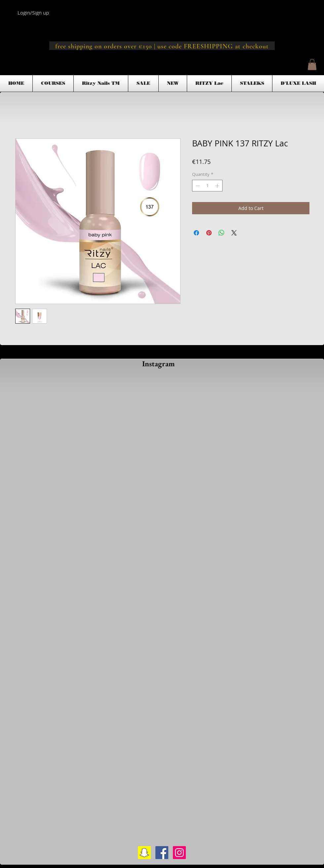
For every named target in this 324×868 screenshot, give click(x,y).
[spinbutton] (207, 186)
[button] (312, 64)
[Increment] (218, 186)
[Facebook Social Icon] (162, 853)
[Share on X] (234, 233)
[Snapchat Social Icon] (144, 853)
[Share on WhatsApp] (222, 233)
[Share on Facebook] (196, 233)
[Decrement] (197, 186)
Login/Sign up (33, 13)
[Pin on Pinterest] (209, 233)
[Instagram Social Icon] (179, 853)
